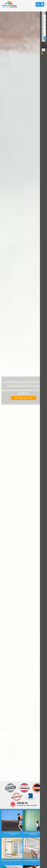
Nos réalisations (24, 398)
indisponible (4, 10)
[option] (23, 434)
